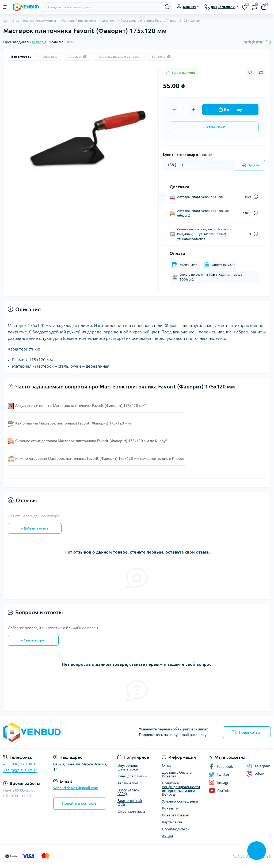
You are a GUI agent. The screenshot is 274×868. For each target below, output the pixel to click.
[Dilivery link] (256, 197)
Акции (167, 836)
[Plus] (193, 110)
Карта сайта (172, 822)
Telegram (258, 766)
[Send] (250, 165)
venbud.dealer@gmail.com (76, 788)
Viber (255, 774)
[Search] (168, 7)
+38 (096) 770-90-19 (20, 764)
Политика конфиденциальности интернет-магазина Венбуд (181, 789)
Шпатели (109, 20)
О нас (167, 765)
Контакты (170, 808)
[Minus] (174, 110)
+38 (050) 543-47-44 (20, 771)
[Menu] (6, 7)
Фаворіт (39, 42)
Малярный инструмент (79, 20)
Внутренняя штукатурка (128, 767)
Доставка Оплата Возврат (177, 774)
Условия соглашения (180, 801)
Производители (176, 829)
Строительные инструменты (34, 20)
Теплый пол (128, 783)
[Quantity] (184, 110)
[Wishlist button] (250, 73)
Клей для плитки (132, 776)
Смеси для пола (131, 811)
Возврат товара (175, 815)
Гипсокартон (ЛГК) (128, 792)
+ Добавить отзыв (35, 528)
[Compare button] (261, 73)
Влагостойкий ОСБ (130, 803)
